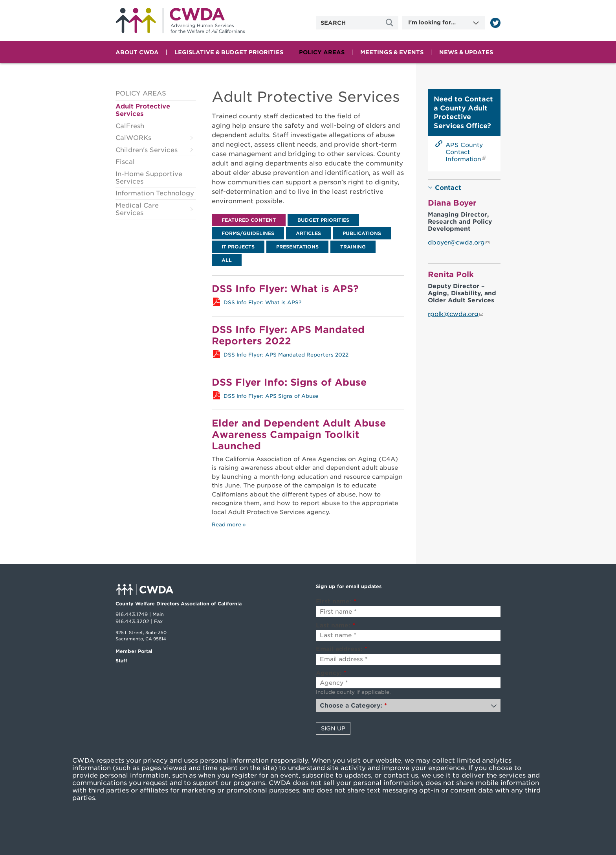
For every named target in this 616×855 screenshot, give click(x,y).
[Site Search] (390, 23)
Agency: (331, 673)
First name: (336, 601)
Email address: (342, 649)
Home (180, 21)
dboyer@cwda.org (456, 243)
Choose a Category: (353, 706)
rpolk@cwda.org (453, 314)
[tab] (249, 220)
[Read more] (495, 23)
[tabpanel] (308, 292)
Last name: (335, 625)
